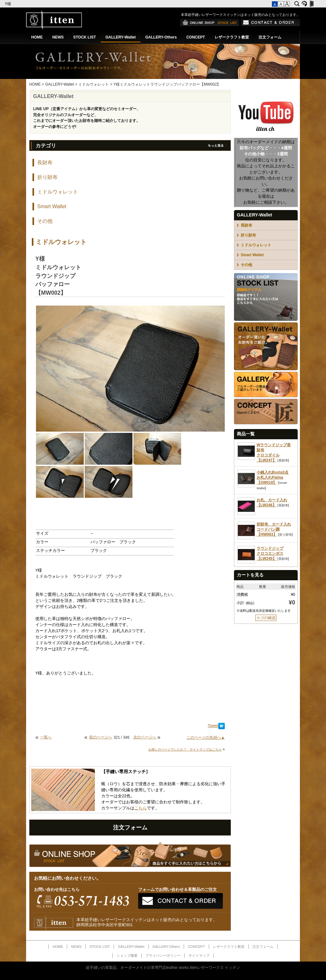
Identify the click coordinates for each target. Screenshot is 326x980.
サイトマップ (199, 955)
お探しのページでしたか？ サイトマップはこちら (185, 749)
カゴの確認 (266, 618)
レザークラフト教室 (232, 37)
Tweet (213, 726)
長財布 (45, 162)
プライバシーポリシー (163, 955)
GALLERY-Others (161, 37)
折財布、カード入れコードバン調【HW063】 (274, 529)
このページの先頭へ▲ (206, 737)
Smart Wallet (52, 206)
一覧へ (46, 737)
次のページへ (145, 737)
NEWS (58, 37)
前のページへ (101, 737)
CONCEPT (196, 37)
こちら (141, 808)
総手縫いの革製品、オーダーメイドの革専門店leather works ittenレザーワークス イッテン (163, 968)
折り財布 (47, 177)
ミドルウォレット (94, 84)
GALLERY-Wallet (120, 37)
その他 (45, 221)
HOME (37, 37)
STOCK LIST (85, 37)
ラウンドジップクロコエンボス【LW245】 (270, 553)
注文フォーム (270, 37)
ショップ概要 (127, 955)
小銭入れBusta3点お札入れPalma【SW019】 (273, 477)
